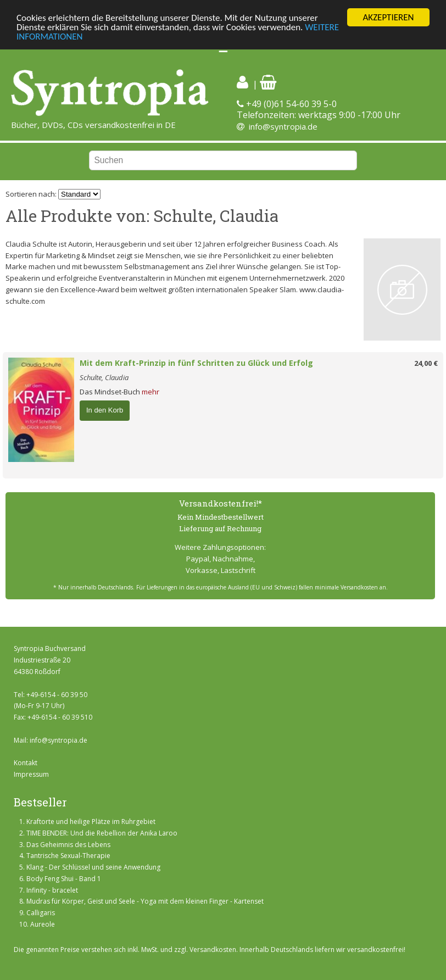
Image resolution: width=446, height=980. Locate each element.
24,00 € (426, 363)
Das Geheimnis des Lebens (68, 844)
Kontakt (26, 763)
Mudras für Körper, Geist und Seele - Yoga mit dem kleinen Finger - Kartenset (145, 901)
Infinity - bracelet (52, 890)
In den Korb (105, 410)
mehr (150, 392)
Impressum (31, 774)
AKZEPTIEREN (388, 17)
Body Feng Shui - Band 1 (64, 879)
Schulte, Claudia (104, 377)
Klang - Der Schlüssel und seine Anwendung (93, 867)
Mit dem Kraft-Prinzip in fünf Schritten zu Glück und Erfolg (196, 363)
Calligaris (41, 913)
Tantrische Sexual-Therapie (68, 856)
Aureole (43, 924)
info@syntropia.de (283, 126)
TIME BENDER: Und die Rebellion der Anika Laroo (102, 833)
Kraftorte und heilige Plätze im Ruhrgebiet (91, 822)
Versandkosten (213, 950)
